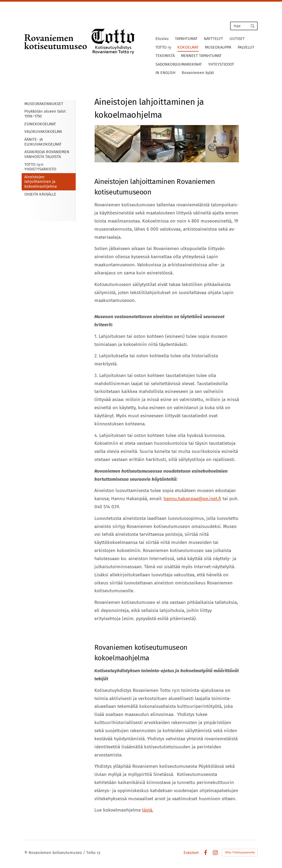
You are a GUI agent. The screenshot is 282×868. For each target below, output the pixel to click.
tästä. (148, 810)
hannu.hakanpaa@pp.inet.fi (192, 499)
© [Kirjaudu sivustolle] (26, 853)
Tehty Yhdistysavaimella (240, 853)
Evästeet (191, 853)
